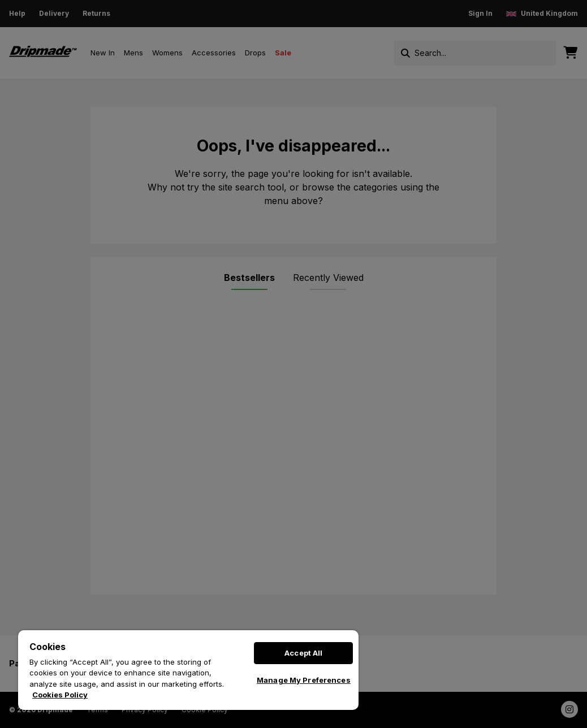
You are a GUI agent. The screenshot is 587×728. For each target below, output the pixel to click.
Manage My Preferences (304, 680)
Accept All (303, 653)
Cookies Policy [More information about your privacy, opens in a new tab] (60, 695)
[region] (188, 670)
